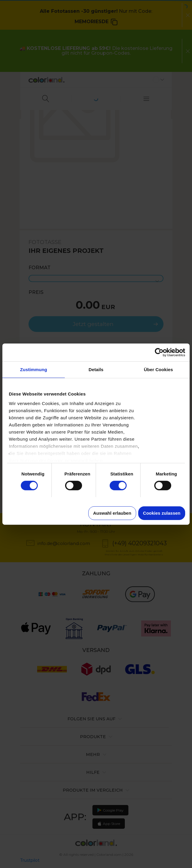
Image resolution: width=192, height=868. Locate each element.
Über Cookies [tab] (158, 369)
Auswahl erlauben (112, 513)
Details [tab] (96, 369)
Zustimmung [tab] (34, 369)
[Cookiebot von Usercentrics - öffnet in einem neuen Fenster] (159, 352)
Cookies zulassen (162, 513)
